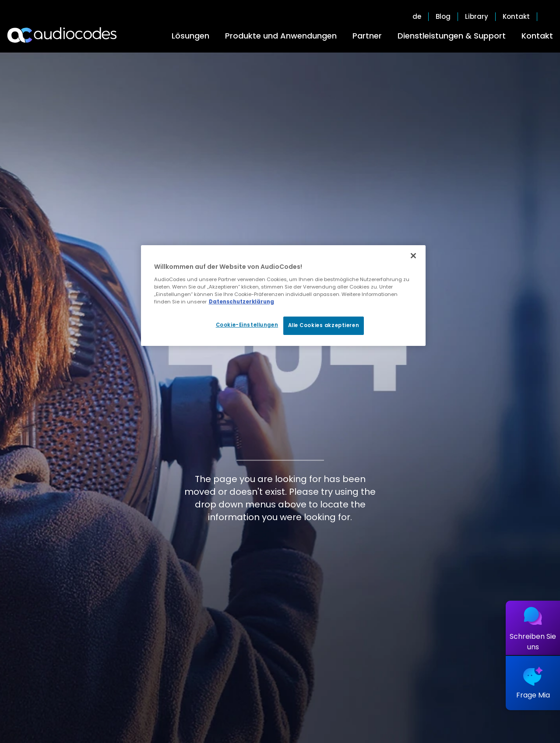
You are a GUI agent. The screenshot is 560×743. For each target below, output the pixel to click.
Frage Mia (533, 695)
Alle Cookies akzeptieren (324, 325)
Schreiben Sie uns (533, 642)
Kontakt (537, 36)
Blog (443, 17)
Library (477, 17)
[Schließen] (413, 256)
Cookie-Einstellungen (247, 325)
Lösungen (190, 36)
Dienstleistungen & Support (452, 36)
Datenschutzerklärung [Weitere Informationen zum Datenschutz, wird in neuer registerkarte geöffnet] (241, 302)
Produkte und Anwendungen (281, 36)
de (417, 17)
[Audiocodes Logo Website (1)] (62, 35)
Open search (549, 17)
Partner (367, 36)
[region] (283, 296)
